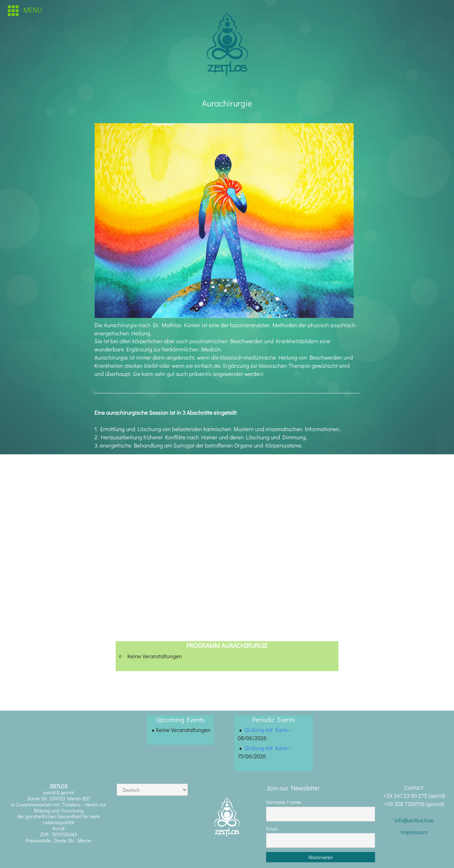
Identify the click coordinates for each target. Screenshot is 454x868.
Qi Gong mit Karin (266, 730)
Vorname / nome (284, 802)
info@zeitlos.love (414, 820)
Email (272, 829)
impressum (414, 832)
